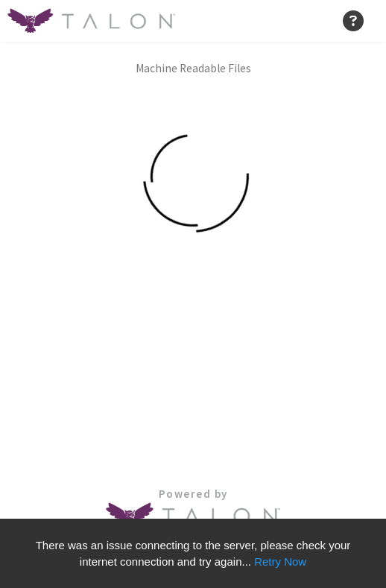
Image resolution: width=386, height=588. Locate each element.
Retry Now (280, 562)
